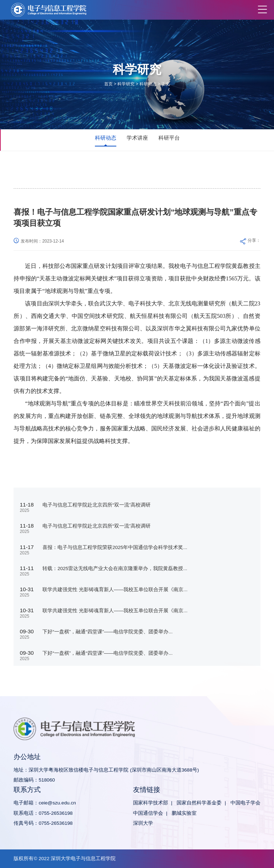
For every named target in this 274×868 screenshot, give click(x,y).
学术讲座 (137, 138)
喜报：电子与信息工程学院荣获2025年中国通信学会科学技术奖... (115, 547)
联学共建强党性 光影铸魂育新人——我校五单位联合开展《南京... (115, 590)
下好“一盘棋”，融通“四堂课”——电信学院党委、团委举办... (108, 632)
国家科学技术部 (151, 803)
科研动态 (148, 84)
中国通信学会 (148, 813)
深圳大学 (143, 823)
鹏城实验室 (184, 813)
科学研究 (126, 84)
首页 (108, 84)
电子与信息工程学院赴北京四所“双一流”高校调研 (97, 505)
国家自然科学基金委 (199, 803)
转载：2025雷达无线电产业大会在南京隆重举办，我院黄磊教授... (115, 568)
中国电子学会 (245, 803)
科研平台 (169, 138)
